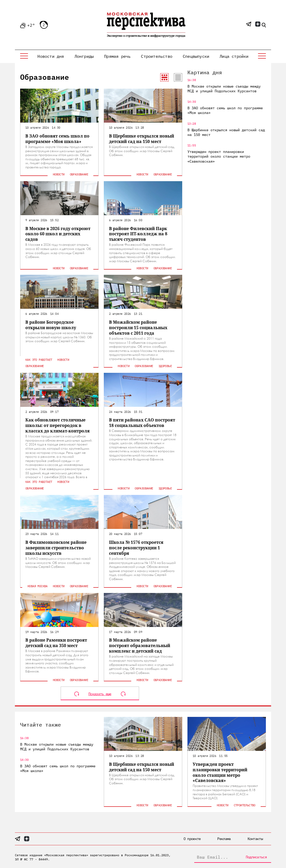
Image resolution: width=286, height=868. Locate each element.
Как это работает (39, 360)
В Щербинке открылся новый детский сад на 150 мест (226, 132)
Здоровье (165, 366)
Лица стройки (234, 56)
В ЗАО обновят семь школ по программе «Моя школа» (225, 110)
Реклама (224, 839)
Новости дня (51, 56)
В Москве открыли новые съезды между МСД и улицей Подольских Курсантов (224, 89)
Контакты (255, 839)
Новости (59, 174)
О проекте (192, 839)
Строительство (157, 56)
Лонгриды (84, 56)
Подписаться (256, 857)
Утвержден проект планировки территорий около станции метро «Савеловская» (219, 156)
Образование (79, 174)
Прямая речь (117, 56)
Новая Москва (38, 586)
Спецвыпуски (196, 56)
